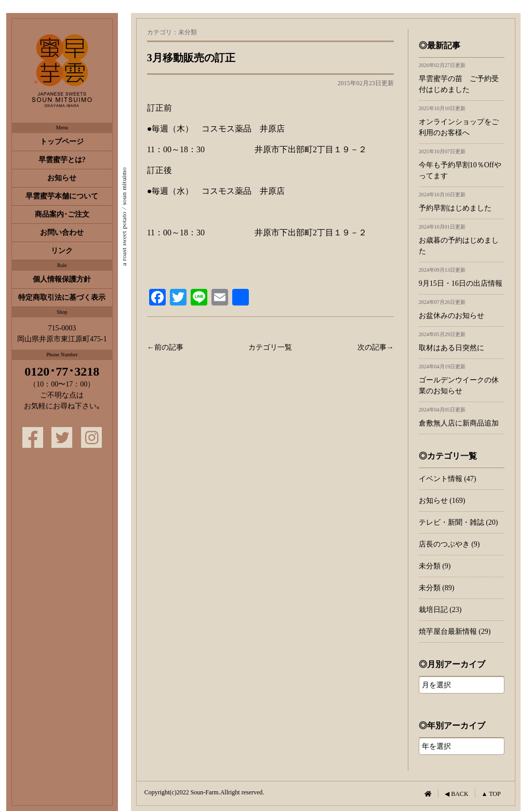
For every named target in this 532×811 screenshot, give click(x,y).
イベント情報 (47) (448, 479)
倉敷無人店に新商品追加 (462, 417)
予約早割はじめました (462, 202)
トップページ (62, 142)
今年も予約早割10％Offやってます (462, 164)
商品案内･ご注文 (62, 214)
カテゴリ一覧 (270, 347)
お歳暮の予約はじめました (462, 240)
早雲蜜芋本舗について (62, 196)
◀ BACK (456, 794)
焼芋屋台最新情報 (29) (455, 631)
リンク (62, 251)
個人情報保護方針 (62, 279)
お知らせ (62, 178)
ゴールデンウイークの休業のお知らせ (462, 379)
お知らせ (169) (442, 501)
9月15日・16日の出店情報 (462, 277)
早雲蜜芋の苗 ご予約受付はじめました (462, 78)
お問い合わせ (62, 232)
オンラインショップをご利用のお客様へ (462, 121)
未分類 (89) (437, 588)
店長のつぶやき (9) (449, 544)
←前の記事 (165, 347)
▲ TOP (491, 794)
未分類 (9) (435, 566)
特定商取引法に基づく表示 (62, 297)
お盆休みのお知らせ (462, 309)
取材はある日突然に (462, 342)
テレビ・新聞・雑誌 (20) (458, 522)
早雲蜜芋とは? (62, 160)
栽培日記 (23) (440, 610)
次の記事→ (376, 347)
